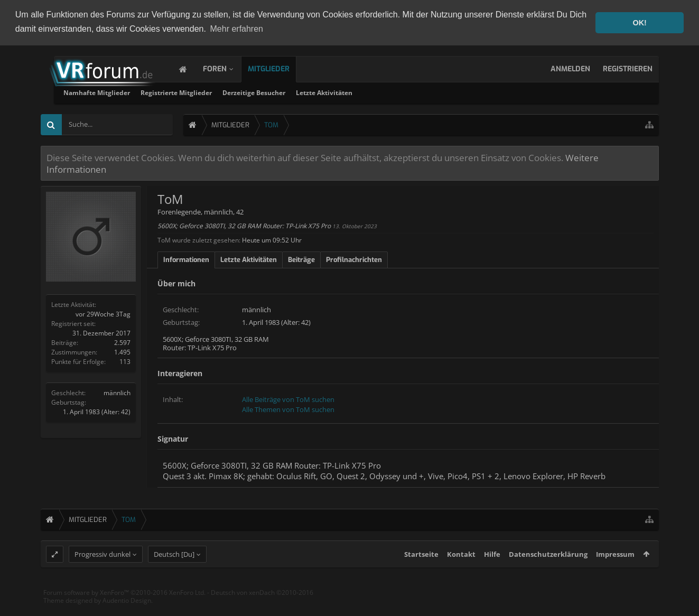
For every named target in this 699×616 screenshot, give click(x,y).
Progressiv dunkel (102, 573)
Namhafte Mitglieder (226, 92)
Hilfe (492, 573)
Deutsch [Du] (174, 573)
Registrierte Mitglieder (306, 92)
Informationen (186, 259)
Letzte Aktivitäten (454, 92)
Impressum (615, 573)
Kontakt (461, 573)
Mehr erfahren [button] (237, 29)
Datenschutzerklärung (548, 573)
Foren (225, 68)
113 (125, 361)
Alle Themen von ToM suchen (288, 409)
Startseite (421, 573)
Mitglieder (279, 68)
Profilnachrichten (354, 259)
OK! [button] (639, 23)
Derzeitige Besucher (383, 92)
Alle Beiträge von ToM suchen (288, 398)
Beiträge (301, 259)
